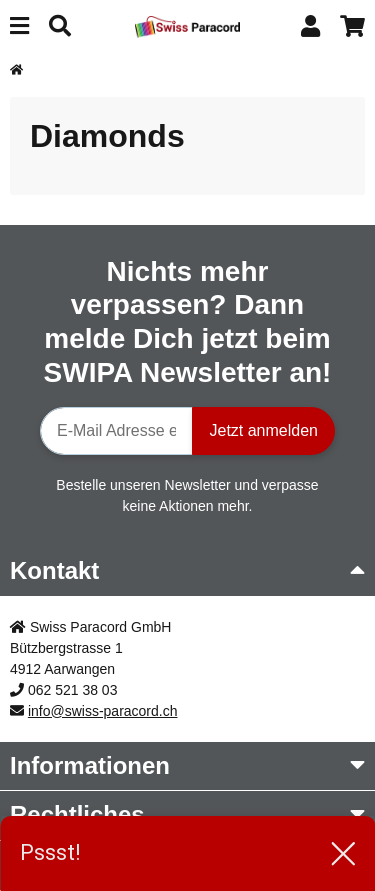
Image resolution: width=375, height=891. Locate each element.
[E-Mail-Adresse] (116, 431)
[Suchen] (60, 26)
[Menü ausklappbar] (19, 26)
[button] (310, 26)
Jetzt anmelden (263, 430)
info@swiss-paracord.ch (103, 711)
